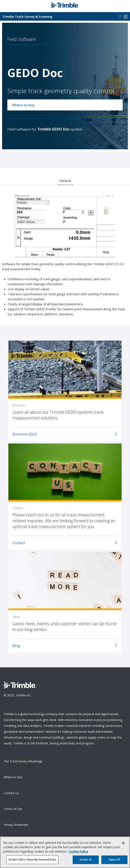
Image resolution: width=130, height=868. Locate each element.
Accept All (86, 862)
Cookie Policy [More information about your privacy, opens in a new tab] (78, 853)
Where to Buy (13, 777)
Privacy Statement (16, 825)
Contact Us (11, 793)
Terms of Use (13, 809)
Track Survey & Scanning (27, 17)
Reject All (114, 862)
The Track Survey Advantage (23, 761)
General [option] (65, 181)
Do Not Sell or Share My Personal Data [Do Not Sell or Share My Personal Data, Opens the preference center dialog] (32, 862)
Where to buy (23, 105)
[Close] (123, 845)
